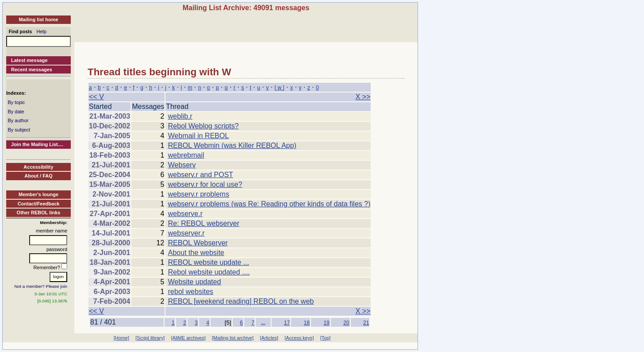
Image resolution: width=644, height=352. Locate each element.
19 (327, 323)
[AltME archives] (188, 338)
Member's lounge (38, 194)
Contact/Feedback (39, 204)
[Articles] (269, 338)
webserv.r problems (199, 194)
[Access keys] (299, 338)
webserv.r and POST (201, 175)
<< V (96, 97)
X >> (363, 97)
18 (307, 323)
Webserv (182, 165)
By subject (19, 130)
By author (18, 120)
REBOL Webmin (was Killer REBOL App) (232, 145)
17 (287, 323)
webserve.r (185, 214)
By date (16, 112)
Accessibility (38, 167)
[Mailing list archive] (233, 338)
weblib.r (180, 116)
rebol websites (191, 292)
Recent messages (32, 70)
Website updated (195, 282)
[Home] (121, 338)
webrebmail (186, 155)
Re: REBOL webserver (204, 223)
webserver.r (186, 233)
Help (42, 31)
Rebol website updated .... (209, 272)
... (263, 322)
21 (366, 323)
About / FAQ (38, 176)
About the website (196, 253)
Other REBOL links (39, 213)
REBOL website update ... (209, 262)
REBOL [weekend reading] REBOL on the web (241, 301)
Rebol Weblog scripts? (203, 126)
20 (346, 323)
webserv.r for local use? (205, 184)
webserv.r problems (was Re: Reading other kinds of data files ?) (269, 204)
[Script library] (150, 338)
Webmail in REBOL (199, 136)
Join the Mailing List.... (37, 144)
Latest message (29, 60)
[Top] (325, 338)
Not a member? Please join (41, 286)
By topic (16, 102)
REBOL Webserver (198, 243)
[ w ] (280, 88)
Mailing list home (38, 19)
